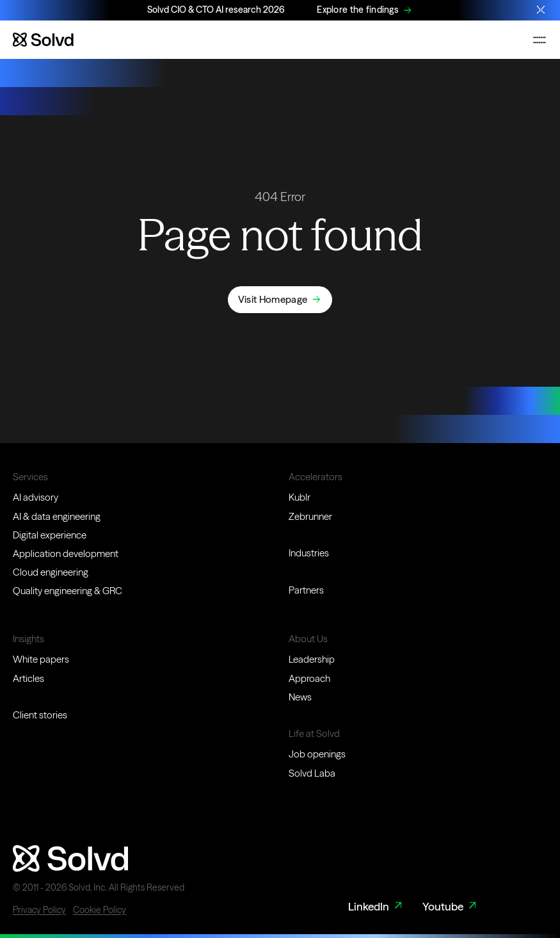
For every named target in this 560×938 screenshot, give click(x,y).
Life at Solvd (314, 733)
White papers (41, 659)
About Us (308, 639)
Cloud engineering (51, 572)
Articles (28, 678)
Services (30, 477)
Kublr (300, 497)
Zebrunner (310, 516)
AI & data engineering (57, 516)
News (300, 697)
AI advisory (36, 497)
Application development (66, 554)
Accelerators (316, 477)
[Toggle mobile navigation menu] (540, 40)
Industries (309, 553)
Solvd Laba (312, 773)
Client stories (40, 715)
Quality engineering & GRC (68, 591)
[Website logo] (43, 40)
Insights (28, 639)
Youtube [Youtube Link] (451, 907)
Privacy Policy (39, 910)
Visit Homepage (273, 299)
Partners (306, 590)
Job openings (317, 754)
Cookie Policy (100, 910)
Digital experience (50, 535)
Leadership (312, 659)
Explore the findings (358, 10)
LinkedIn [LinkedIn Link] (377, 907)
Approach (309, 678)
